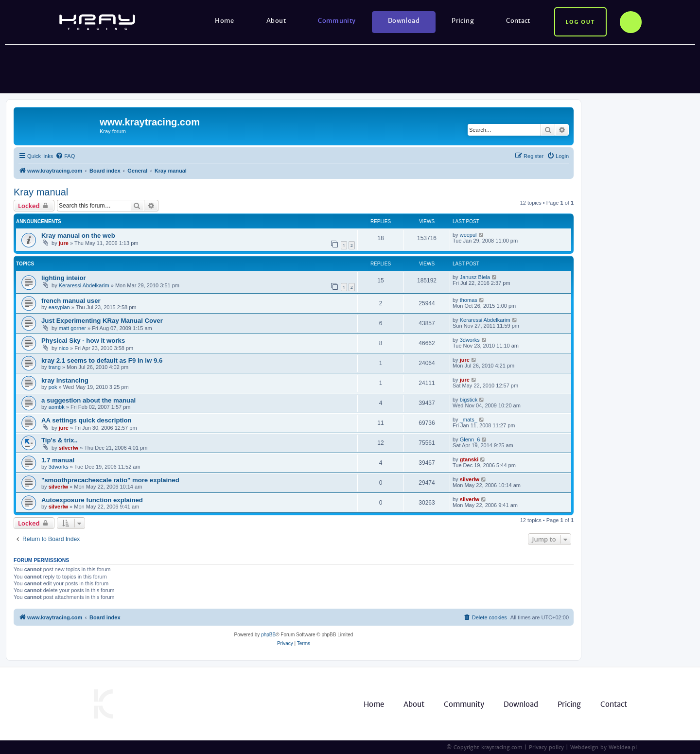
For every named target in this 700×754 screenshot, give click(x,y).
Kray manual (41, 192)
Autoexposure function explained (92, 500)
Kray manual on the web (78, 236)
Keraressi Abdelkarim (84, 285)
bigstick (469, 400)
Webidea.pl (623, 747)
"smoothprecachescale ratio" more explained (110, 480)
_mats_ (469, 420)
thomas (469, 300)
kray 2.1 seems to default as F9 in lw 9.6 (102, 360)
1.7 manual (58, 460)
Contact (518, 21)
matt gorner (72, 328)
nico (64, 348)
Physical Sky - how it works (83, 341)
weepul (468, 235)
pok (53, 387)
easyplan (59, 307)
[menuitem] (65, 156)
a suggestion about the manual (88, 400)
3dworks (470, 340)
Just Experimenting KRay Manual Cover (102, 321)
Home (225, 21)
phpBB (268, 635)
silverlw (69, 448)
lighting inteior (64, 278)
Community (337, 21)
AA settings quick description (87, 420)
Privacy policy (546, 747)
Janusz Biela (475, 277)
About (276, 21)
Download (404, 21)
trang (55, 367)
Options (631, 22)
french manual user (71, 301)
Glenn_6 (470, 439)
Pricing (463, 21)
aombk (57, 407)
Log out (580, 22)
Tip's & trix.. (60, 440)
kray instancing (65, 380)
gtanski (469, 459)
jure (64, 243)
